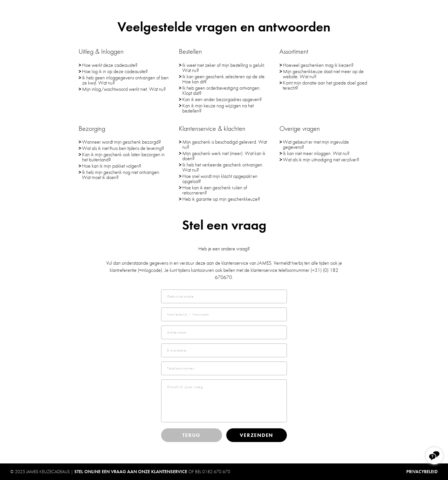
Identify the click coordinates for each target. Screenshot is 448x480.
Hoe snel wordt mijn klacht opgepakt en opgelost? (220, 179)
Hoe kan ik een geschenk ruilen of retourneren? (215, 190)
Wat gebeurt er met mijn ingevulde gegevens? (316, 144)
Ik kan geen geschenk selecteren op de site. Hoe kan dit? (224, 79)
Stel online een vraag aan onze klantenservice (131, 472)
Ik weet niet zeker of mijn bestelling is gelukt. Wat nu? (224, 68)
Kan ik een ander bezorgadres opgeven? (222, 99)
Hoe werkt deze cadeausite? (110, 65)
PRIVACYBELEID (422, 472)
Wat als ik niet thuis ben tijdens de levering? (123, 148)
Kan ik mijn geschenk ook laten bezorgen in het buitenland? (123, 157)
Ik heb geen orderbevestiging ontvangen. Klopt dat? (221, 90)
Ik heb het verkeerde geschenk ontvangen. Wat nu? (223, 167)
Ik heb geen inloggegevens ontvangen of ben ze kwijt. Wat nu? (125, 80)
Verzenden (256, 435)
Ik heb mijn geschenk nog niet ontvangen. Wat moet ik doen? (121, 175)
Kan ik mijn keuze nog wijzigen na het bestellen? (218, 108)
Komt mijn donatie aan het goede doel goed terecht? (325, 85)
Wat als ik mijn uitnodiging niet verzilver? (321, 159)
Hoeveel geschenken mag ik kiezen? (318, 65)
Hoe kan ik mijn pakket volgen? (112, 166)
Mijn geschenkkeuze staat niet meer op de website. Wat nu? (323, 74)
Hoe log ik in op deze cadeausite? (115, 71)
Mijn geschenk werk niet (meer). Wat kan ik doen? (224, 156)
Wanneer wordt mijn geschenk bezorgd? (121, 142)
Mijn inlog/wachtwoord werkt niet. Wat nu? (124, 89)
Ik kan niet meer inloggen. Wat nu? (316, 153)
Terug (191, 435)
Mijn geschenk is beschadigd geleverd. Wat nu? (225, 144)
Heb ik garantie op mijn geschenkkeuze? (221, 199)
